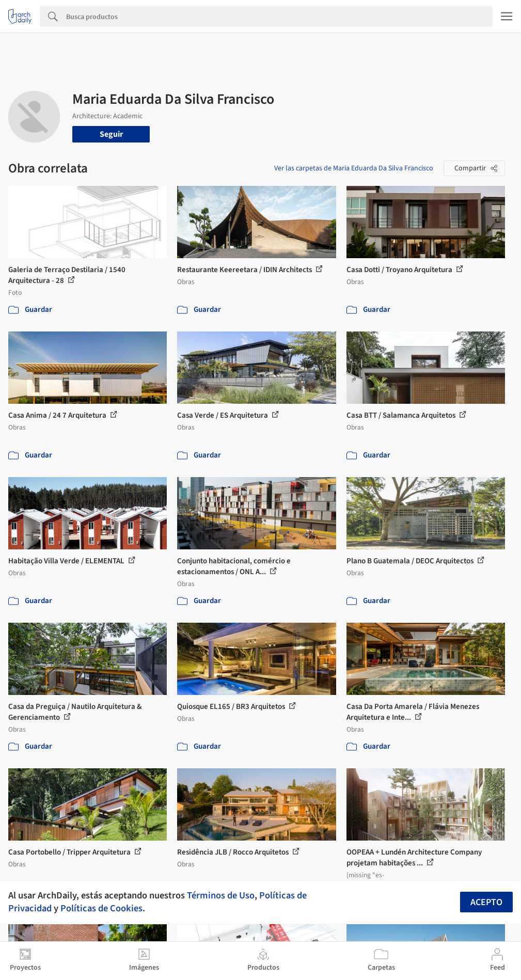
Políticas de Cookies (101, 908)
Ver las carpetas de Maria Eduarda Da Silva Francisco (354, 168)
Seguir (111, 134)
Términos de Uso (221, 895)
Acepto (486, 902)
